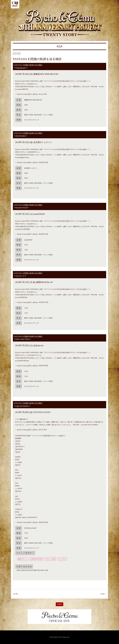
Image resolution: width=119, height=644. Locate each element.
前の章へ (16, 594)
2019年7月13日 (43, 234)
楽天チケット (23, 559)
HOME (59, 604)
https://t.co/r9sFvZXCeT (30, 517)
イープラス (62, 559)
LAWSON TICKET (37, 559)
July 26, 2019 (43, 430)
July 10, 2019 (43, 94)
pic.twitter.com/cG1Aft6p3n (89, 425)
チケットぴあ (51, 559)
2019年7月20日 (43, 366)
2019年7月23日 (43, 522)
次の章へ (103, 594)
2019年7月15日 (43, 302)
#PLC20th (94, 87)
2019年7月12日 (43, 162)
